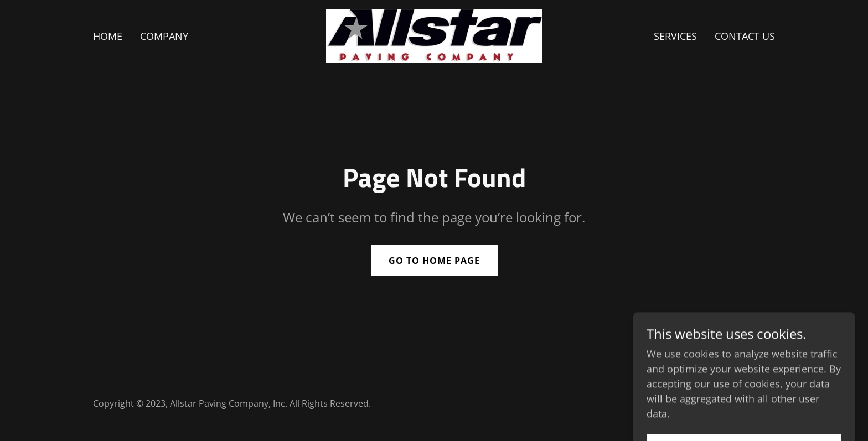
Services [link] (675, 36)
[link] (434, 34)
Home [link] (108, 36)
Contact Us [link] (745, 36)
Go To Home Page (434, 261)
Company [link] (164, 36)
